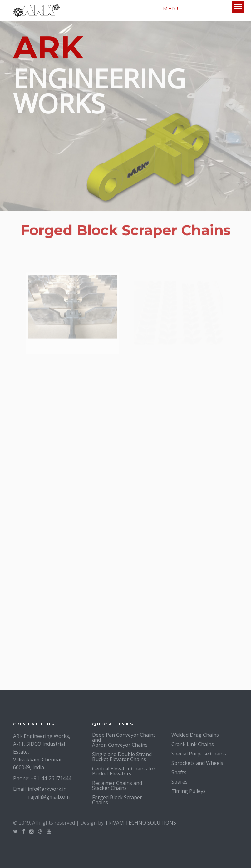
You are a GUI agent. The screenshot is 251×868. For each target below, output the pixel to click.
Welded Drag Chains (195, 735)
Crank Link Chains (193, 744)
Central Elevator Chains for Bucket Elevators (124, 771)
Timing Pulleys (189, 791)
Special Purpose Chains (199, 754)
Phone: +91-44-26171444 (42, 778)
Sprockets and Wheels (197, 763)
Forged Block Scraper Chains (117, 800)
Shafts (179, 772)
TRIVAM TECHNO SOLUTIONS (140, 823)
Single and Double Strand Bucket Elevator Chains (122, 757)
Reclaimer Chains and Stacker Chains (117, 785)
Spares (180, 782)
